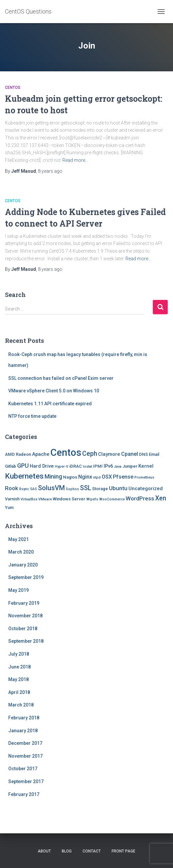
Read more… (75, 160)
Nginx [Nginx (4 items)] (85, 477)
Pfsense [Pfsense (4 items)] (123, 477)
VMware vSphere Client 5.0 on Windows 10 (54, 391)
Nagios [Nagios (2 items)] (70, 477)
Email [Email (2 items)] (154, 454)
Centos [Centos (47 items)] (66, 452)
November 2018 (25, 616)
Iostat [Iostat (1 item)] (87, 467)
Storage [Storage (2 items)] (100, 489)
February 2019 (24, 603)
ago (50, 171)
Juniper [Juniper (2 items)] (130, 466)
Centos (13, 88)
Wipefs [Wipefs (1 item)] (92, 499)
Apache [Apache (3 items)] (41, 454)
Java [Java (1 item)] (118, 467)
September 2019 (26, 577)
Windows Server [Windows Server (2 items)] (69, 499)
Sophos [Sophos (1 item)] (72, 489)
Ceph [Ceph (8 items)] (90, 454)
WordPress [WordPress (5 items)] (140, 498)
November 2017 (25, 756)
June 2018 (19, 667)
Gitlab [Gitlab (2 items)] (11, 466)
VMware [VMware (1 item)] (45, 499)
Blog (67, 851)
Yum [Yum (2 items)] (9, 507)
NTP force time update (32, 416)
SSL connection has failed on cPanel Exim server (61, 378)
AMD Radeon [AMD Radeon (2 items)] (18, 454)
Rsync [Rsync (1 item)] (24, 489)
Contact (92, 851)
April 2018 (19, 692)
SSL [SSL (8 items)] (86, 488)
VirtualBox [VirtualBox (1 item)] (29, 499)
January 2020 (23, 565)
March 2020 (21, 552)
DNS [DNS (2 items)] (143, 454)
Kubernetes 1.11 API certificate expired (50, 404)
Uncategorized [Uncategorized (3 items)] (146, 488)
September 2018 (26, 641)
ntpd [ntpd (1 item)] (97, 477)
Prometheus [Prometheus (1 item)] (144, 477)
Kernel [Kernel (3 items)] (146, 466)
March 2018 (21, 705)
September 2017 (26, 781)
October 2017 (23, 769)
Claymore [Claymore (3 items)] (109, 454)
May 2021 (18, 539)
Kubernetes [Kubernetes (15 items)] (24, 476)
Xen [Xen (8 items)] (161, 498)
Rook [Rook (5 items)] (12, 488)
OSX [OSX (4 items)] (107, 477)
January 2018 (23, 731)
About (44, 851)
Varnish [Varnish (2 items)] (12, 499)
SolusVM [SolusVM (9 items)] (51, 488)
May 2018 (18, 679)
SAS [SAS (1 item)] (34, 489)
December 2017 (25, 743)
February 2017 (24, 794)
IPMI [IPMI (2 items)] (98, 466)
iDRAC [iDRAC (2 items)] (76, 466)
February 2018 (24, 718)
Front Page (123, 851)
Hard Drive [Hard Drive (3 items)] (42, 466)
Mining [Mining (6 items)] (53, 476)
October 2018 (23, 629)
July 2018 (19, 654)
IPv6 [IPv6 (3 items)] (108, 466)
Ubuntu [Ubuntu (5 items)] (118, 488)
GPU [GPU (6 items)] (23, 466)
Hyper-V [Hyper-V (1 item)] (62, 467)
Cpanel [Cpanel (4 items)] (130, 454)
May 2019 (18, 590)
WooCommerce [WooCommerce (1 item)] (112, 499)
